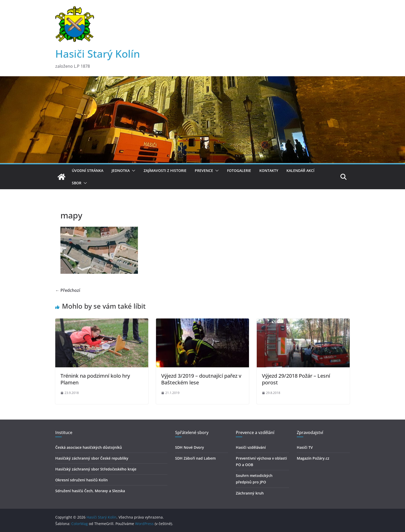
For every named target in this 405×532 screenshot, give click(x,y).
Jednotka (121, 170)
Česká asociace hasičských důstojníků (89, 447)
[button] (133, 171)
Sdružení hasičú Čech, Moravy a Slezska (90, 491)
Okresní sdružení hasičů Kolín (81, 480)
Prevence (204, 170)
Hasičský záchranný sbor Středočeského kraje (96, 469)
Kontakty (269, 170)
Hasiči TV (305, 447)
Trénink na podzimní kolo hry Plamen (95, 379)
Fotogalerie (239, 170)
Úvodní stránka (88, 170)
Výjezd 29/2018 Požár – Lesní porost (296, 379)
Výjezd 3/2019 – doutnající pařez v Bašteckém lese (201, 379)
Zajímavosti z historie (165, 170)
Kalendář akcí (300, 170)
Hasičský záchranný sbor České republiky (92, 458)
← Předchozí (68, 290)
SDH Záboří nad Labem (195, 458)
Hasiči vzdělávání (251, 447)
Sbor (77, 183)
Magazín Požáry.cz (313, 458)
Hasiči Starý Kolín (98, 54)
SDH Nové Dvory (190, 447)
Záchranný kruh (250, 493)
